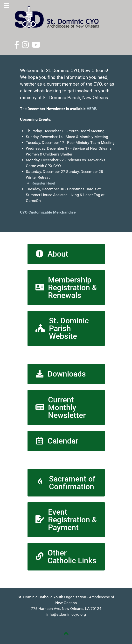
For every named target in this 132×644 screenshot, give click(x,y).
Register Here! (43, 183)
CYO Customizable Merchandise (48, 212)
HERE (91, 109)
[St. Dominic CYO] (66, 17)
